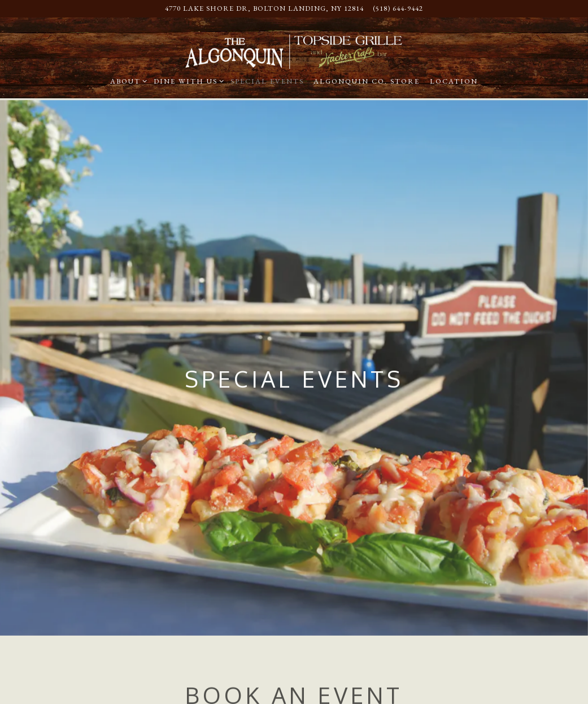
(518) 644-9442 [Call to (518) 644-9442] (398, 8)
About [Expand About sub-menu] (127, 81)
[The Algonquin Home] (294, 51)
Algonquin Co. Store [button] (367, 81)
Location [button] (454, 81)
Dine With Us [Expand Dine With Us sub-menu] (187, 81)
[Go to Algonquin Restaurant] (264, 8)
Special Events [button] (267, 81)
